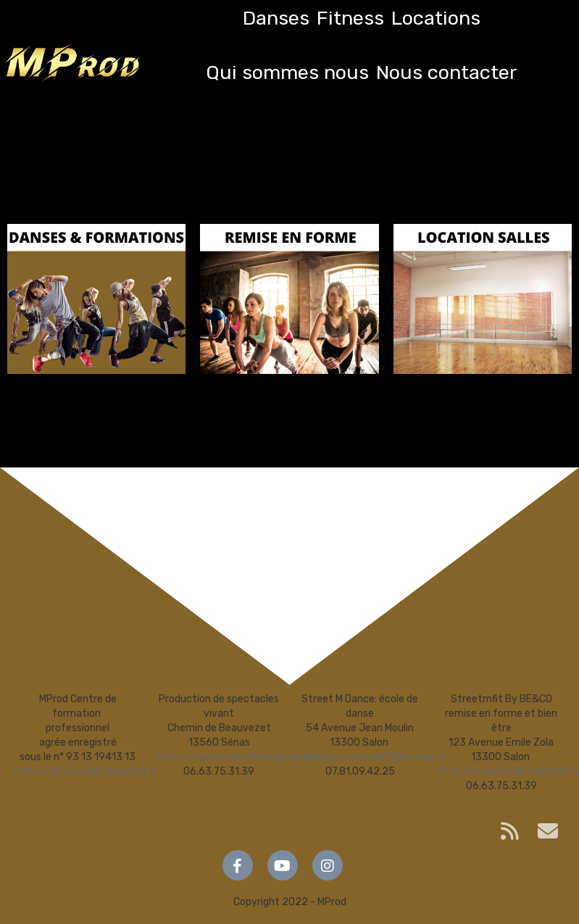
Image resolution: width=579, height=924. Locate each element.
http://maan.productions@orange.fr (241, 757)
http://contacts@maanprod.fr (86, 771)
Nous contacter (447, 72)
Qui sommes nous (287, 72)
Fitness (350, 18)
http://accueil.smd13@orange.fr (372, 757)
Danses (276, 18)
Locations (436, 18)
